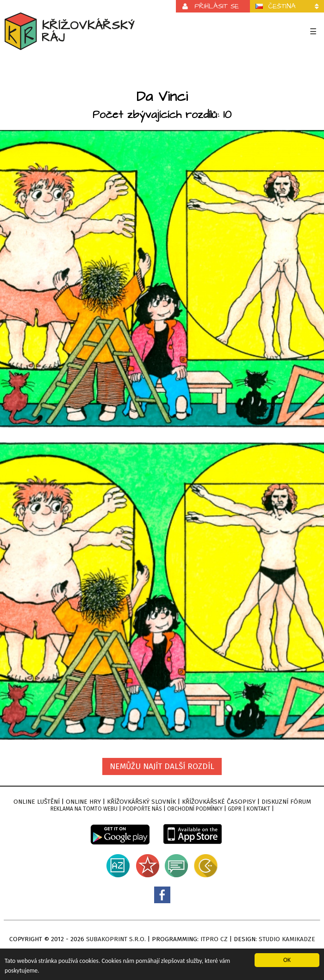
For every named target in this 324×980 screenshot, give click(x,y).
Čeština (282, 6)
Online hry (83, 802)
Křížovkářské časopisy (219, 802)
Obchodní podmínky (195, 809)
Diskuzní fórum (286, 802)
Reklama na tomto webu (84, 809)
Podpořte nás (142, 809)
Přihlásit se (217, 6)
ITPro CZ (214, 939)
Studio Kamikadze (287, 939)
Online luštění (37, 802)
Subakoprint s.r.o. (116, 939)
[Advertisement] (162, 71)
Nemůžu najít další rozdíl (162, 766)
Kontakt (259, 809)
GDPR (235, 809)
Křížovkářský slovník (141, 802)
